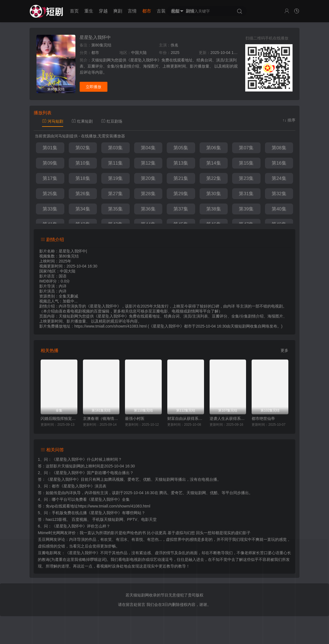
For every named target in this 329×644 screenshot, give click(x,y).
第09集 (50, 163)
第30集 (214, 194)
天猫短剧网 (240, 326)
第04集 (148, 148)
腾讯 (163, 493)
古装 (161, 11)
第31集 (246, 194)
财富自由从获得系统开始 (186, 418)
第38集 (214, 209)
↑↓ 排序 (289, 120)
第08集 (279, 148)
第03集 (115, 148)
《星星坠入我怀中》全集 (108, 499)
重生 (89, 11)
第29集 (181, 194)
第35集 (115, 209)
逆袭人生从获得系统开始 (228, 418)
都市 (147, 11)
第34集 (83, 209)
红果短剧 (82, 121)
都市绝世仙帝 (263, 418)
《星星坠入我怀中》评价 (73, 526)
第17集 (50, 178)
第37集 (181, 209)
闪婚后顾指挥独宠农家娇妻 (59, 418)
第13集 (181, 163)
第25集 (50, 194)
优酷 (214, 493)
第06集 (214, 148)
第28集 (148, 194)
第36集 (148, 209)
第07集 (246, 148)
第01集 (50, 148)
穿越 (103, 11)
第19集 (115, 178)
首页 (74, 11)
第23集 (246, 178)
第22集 (214, 178)
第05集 (181, 148)
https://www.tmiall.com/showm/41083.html (114, 506)
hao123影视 (56, 519)
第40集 (279, 209)
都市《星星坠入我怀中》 (73, 486)
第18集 (83, 178)
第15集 (246, 163)
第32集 (279, 194)
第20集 (148, 178)
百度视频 (79, 519)
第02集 (83, 148)
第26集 (83, 194)
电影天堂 (149, 519)
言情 (132, 11)
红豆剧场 (112, 121)
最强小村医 (135, 418)
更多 (284, 350)
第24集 (279, 178)
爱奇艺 (177, 493)
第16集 (279, 163)
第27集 (115, 194)
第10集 (83, 163)
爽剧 (118, 11)
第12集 (148, 163)
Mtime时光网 (49, 533)
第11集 (115, 163)
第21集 (181, 178)
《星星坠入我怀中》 (69, 459)
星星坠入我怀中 (95, 37)
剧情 (190, 11)
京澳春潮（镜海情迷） (101, 418)
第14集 (214, 163)
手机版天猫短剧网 (108, 519)
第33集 (50, 209)
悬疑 (176, 11)
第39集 (246, 209)
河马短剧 (53, 121)
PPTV (132, 519)
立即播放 (94, 87)
